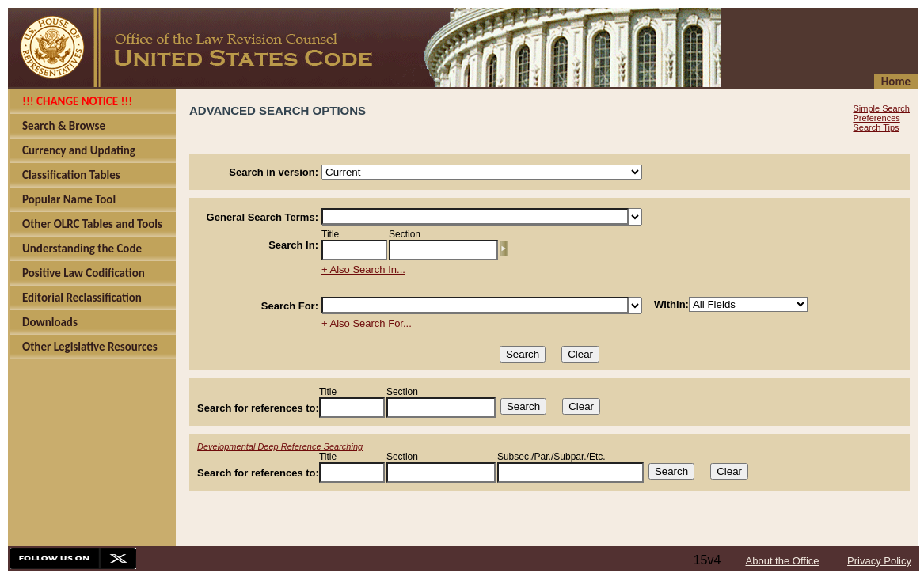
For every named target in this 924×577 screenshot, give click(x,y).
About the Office (783, 561)
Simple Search (881, 108)
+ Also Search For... (367, 323)
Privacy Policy (879, 561)
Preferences (876, 118)
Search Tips (876, 127)
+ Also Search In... (363, 270)
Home (896, 82)
